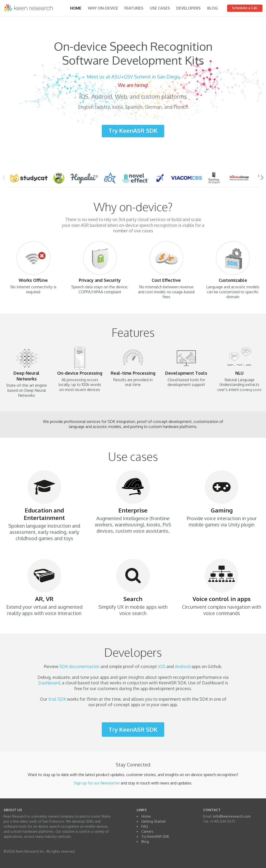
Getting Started (153, 821)
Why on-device (103, 8)
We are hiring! (133, 85)
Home (76, 8)
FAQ (145, 826)
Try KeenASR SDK (133, 130)
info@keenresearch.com (232, 816)
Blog (212, 8)
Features (134, 8)
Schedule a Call (245, 8)
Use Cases (160, 8)
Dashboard (49, 683)
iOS (162, 666)
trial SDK (57, 699)
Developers (188, 8)
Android (183, 666)
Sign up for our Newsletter (97, 783)
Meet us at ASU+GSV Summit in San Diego (133, 77)
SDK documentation (79, 666)
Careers (147, 831)
